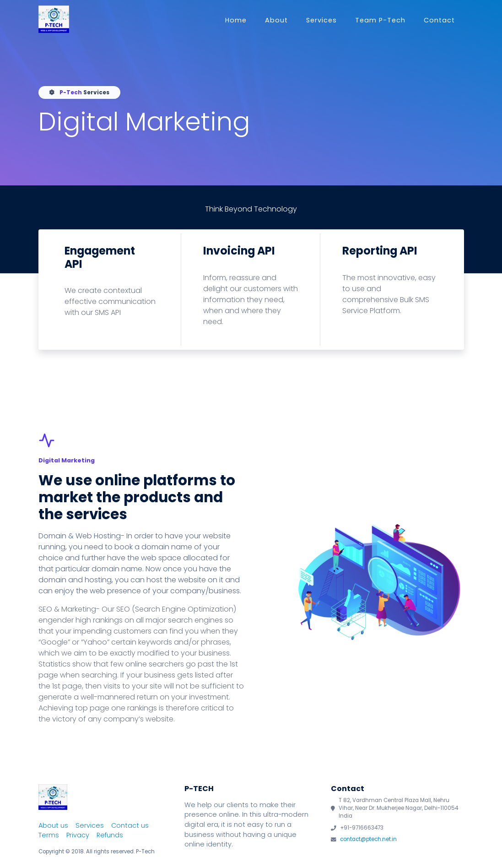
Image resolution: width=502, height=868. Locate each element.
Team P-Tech (380, 20)
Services (321, 20)
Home (236, 20)
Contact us (130, 825)
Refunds (110, 835)
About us (53, 825)
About (276, 20)
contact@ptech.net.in (368, 839)
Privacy (78, 835)
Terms (49, 835)
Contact (439, 20)
